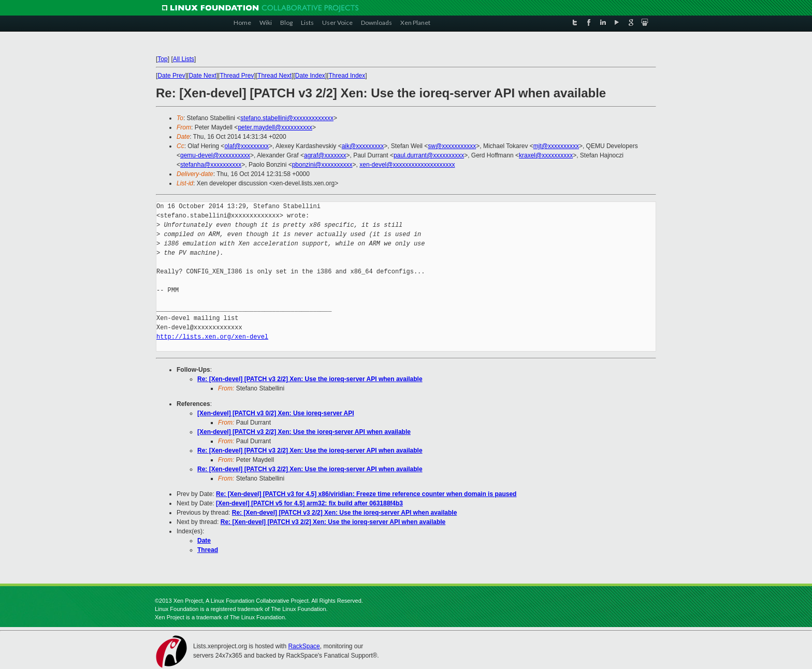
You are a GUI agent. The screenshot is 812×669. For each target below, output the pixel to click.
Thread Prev (237, 76)
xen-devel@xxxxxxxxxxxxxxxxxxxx (407, 165)
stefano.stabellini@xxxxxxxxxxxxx (287, 118)
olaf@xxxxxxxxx (247, 146)
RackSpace (304, 646)
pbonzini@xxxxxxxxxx (322, 165)
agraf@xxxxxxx (325, 155)
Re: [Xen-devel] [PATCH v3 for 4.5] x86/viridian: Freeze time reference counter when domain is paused (366, 494)
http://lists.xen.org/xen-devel (212, 337)
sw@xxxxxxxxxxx (452, 146)
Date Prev (171, 76)
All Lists (184, 59)
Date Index (310, 76)
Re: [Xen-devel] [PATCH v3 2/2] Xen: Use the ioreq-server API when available (310, 379)
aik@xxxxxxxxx (363, 146)
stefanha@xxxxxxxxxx (211, 165)
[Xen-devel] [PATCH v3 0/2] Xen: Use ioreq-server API (276, 413)
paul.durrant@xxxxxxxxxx (429, 155)
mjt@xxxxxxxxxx (556, 146)
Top (162, 59)
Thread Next (274, 76)
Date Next (202, 76)
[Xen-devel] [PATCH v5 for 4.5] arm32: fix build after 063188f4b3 (309, 503)
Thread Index (347, 76)
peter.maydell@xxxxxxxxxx (275, 127)
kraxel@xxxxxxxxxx (546, 155)
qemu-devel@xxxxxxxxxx (215, 155)
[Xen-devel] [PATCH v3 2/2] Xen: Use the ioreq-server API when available (304, 432)
